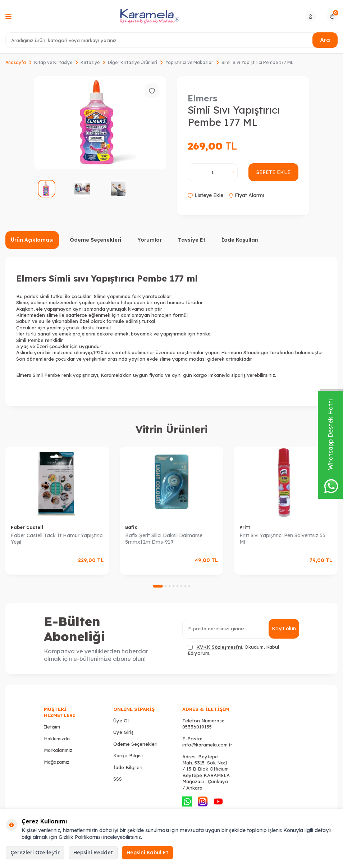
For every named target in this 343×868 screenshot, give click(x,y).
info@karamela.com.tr (207, 745)
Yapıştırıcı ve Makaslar (189, 62)
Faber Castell (27, 527)
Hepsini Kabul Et (147, 853)
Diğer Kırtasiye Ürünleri (132, 62)
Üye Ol (121, 721)
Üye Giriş (123, 732)
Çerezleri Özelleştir (35, 853)
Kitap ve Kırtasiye (53, 62)
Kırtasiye (90, 62)
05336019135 (197, 727)
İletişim (52, 727)
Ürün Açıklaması (32, 240)
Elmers (202, 98)
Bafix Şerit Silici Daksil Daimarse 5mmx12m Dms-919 (164, 539)
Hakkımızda (57, 739)
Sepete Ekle (273, 172)
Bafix (131, 527)
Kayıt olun (284, 629)
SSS (118, 779)
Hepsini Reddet (93, 853)
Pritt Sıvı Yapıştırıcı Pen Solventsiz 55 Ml (282, 539)
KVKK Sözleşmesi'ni (219, 647)
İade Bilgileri (128, 767)
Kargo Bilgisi (128, 755)
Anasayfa (16, 62)
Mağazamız (57, 762)
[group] (100, 123)
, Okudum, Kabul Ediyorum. (233, 650)
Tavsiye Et (192, 240)
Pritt (245, 527)
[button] (158, 586)
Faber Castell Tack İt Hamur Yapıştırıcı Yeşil (57, 539)
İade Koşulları (240, 240)
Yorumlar (150, 240)
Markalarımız (58, 750)
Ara (325, 40)
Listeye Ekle (205, 195)
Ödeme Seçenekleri (95, 240)
